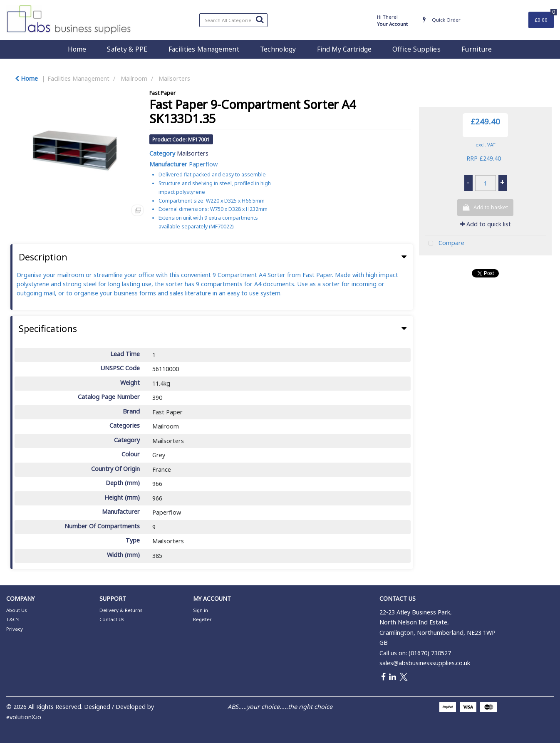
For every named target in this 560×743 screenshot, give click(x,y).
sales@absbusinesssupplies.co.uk (425, 663)
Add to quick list (486, 224)
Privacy (15, 629)
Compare (445, 244)
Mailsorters (174, 78)
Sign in (201, 610)
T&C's (13, 619)
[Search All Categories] (233, 20)
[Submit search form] (260, 19)
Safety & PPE (127, 49)
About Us (16, 610)
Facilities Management (204, 49)
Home (77, 49)
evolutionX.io (24, 717)
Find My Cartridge (344, 49)
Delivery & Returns (121, 610)
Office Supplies (416, 49)
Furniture (477, 49)
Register (202, 619)
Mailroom (134, 78)
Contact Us (112, 619)
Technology (278, 49)
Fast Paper (162, 93)
